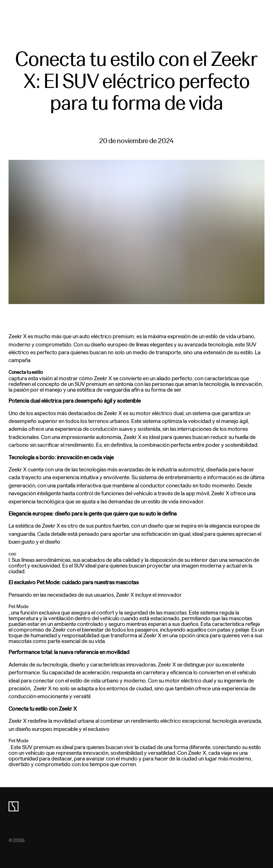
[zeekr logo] (14, 806)
